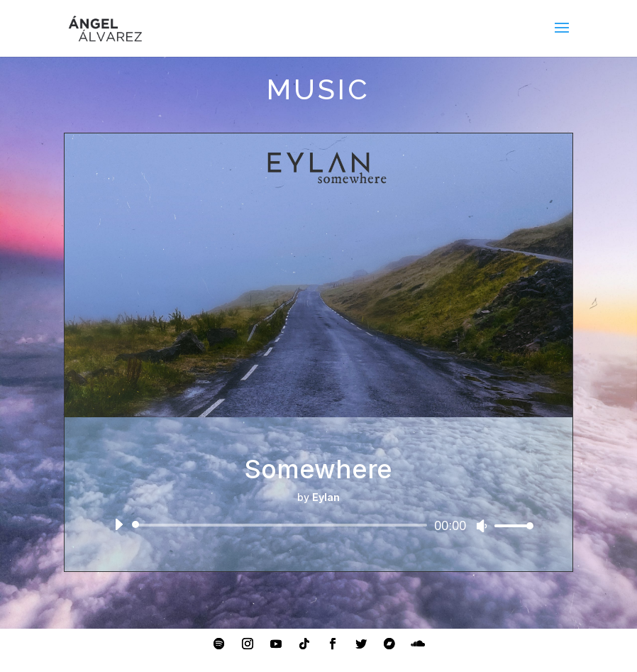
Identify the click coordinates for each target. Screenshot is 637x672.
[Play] (118, 524)
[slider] (282, 525)
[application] (318, 525)
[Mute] (482, 526)
